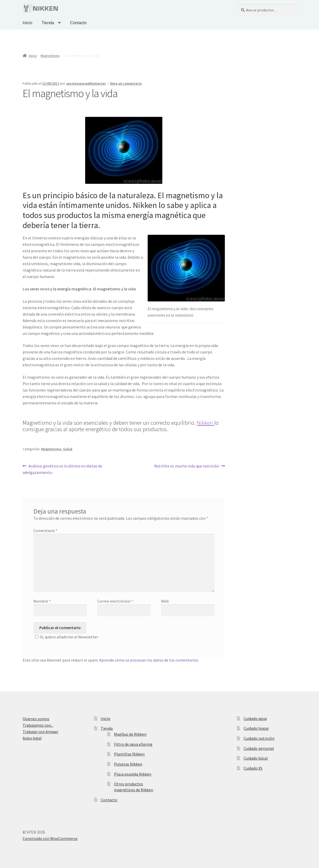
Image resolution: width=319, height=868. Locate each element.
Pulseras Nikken (128, 764)
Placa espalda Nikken (133, 774)
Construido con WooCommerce (50, 838)
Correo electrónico (115, 601)
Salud (68, 449)
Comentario (45, 531)
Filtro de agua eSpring (133, 744)
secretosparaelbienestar (86, 83)
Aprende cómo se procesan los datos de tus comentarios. (149, 660)
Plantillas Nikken (129, 754)
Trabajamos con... (38, 725)
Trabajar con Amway (40, 732)
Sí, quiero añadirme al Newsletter (66, 637)
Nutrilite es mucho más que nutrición (187, 466)
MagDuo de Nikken (130, 734)
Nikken (206, 423)
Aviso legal (32, 738)
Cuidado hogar (256, 728)
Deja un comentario (126, 83)
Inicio (27, 23)
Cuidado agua (255, 718)
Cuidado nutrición (259, 738)
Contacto (78, 23)
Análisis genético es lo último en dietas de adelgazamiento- (62, 469)
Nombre (42, 601)
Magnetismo (50, 56)
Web (165, 601)
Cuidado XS (253, 768)
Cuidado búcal (256, 758)
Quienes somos (36, 719)
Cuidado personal (259, 748)
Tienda (48, 23)
